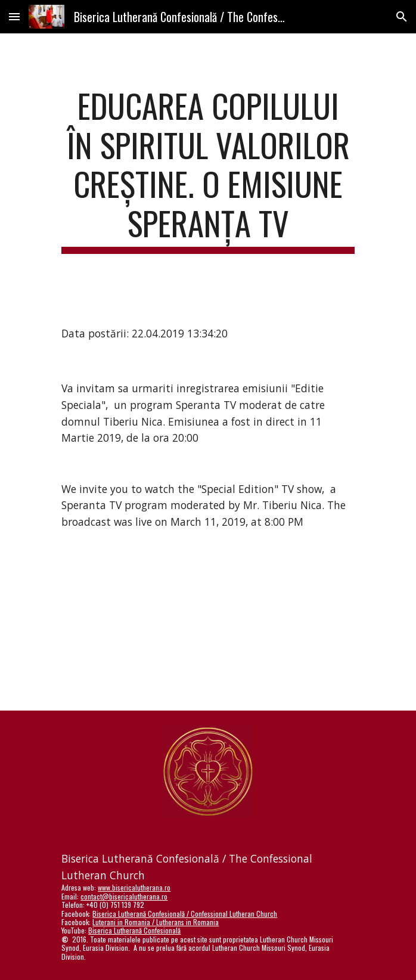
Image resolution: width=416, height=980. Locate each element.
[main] (208, 170)
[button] (14, 16)
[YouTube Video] (208, 630)
